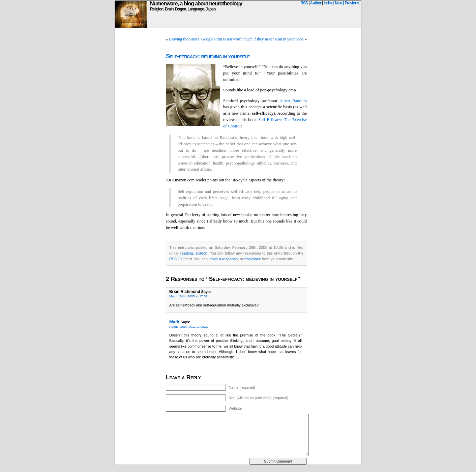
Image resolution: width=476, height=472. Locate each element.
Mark (174, 322)
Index (328, 3)
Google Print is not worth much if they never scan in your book (252, 39)
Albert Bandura (293, 101)
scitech (201, 253)
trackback (252, 259)
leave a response (223, 259)
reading (187, 253)
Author (316, 3)
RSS (304, 3)
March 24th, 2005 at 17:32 (188, 296)
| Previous (351, 3)
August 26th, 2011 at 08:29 (189, 327)
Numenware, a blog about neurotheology (196, 4)
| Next (338, 3)
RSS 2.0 (176, 259)
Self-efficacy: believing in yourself (208, 56)
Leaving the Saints (184, 39)
